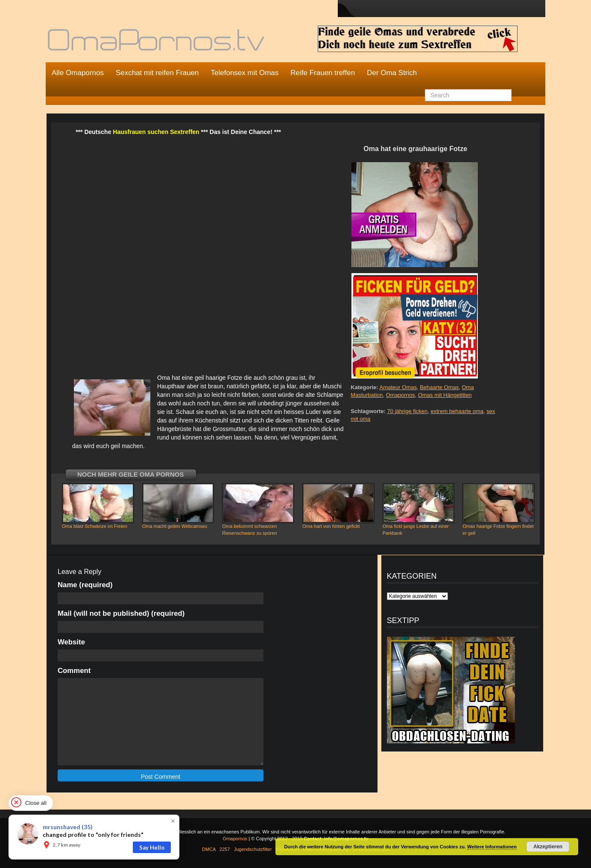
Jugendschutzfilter (253, 849)
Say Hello (152, 848)
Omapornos (401, 395)
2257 (225, 849)
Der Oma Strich (392, 73)
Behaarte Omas (439, 387)
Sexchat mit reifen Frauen (157, 73)
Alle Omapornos (78, 73)
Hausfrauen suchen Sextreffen (156, 132)
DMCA (209, 849)
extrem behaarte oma (457, 411)
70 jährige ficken (408, 411)
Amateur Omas (398, 387)
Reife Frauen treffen (323, 73)
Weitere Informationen (492, 847)
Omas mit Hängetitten (445, 395)
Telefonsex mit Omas (245, 73)
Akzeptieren (548, 847)
